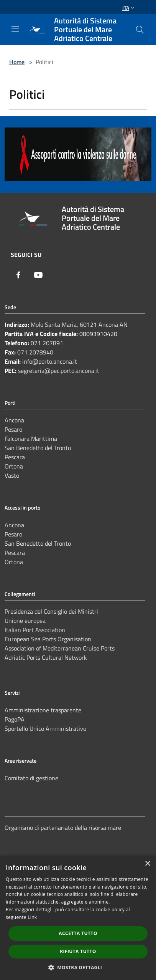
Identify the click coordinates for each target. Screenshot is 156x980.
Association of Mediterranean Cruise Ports (60, 648)
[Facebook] (18, 275)
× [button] (147, 864)
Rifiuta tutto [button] (78, 951)
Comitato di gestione (31, 778)
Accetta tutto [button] (78, 933)
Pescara (15, 457)
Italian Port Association (35, 630)
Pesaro (13, 429)
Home (17, 62)
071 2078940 (35, 352)
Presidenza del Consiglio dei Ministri (51, 611)
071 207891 (47, 343)
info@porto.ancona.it (50, 361)
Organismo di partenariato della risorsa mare (63, 828)
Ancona (14, 420)
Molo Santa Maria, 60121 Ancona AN (79, 324)
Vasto (12, 475)
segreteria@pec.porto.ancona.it (59, 371)
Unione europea (25, 621)
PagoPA (15, 719)
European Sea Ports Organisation (48, 639)
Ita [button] (129, 8)
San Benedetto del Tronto (38, 448)
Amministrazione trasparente (43, 710)
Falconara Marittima (31, 439)
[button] (78, 967)
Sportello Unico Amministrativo (45, 728)
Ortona (14, 466)
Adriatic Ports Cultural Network (46, 657)
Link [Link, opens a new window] (32, 917)
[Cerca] (140, 30)
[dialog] (78, 918)
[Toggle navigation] (15, 29)
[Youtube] (38, 275)
